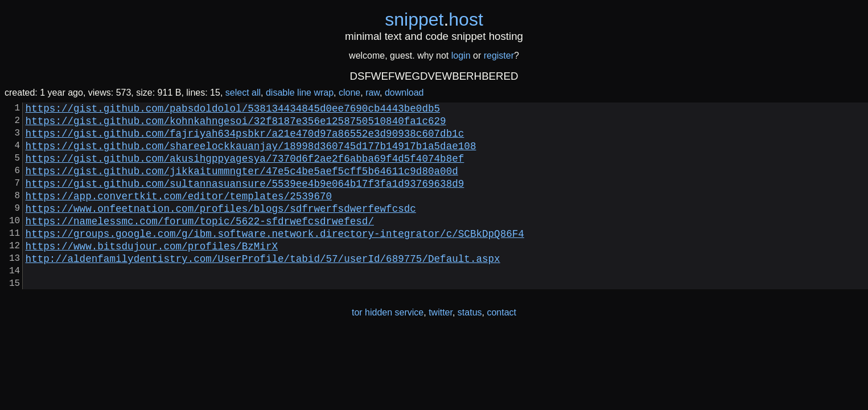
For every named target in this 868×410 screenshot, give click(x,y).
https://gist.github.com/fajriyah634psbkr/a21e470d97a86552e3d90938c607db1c (245, 140)
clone (349, 93)
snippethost (434, 19)
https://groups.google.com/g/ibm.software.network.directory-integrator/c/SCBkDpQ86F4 (275, 258)
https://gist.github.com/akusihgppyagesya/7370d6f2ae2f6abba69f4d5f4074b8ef (245, 169)
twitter (441, 347)
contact (501, 347)
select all (243, 93)
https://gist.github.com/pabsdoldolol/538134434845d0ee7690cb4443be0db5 (233, 110)
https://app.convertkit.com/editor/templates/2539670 (179, 214)
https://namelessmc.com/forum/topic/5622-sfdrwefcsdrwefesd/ (200, 243)
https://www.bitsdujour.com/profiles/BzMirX (152, 273)
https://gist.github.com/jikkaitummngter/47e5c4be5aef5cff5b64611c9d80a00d (242, 184)
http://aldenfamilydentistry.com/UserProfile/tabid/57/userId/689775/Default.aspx (263, 288)
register (499, 56)
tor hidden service (388, 347)
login (461, 56)
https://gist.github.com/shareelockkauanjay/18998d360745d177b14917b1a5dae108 (251, 154)
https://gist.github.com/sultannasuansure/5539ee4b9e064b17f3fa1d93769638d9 (245, 199)
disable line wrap (300, 93)
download (404, 93)
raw (373, 93)
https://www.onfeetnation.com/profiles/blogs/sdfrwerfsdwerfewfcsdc (221, 228)
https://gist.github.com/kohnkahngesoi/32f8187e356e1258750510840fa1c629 (236, 125)
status (470, 347)
